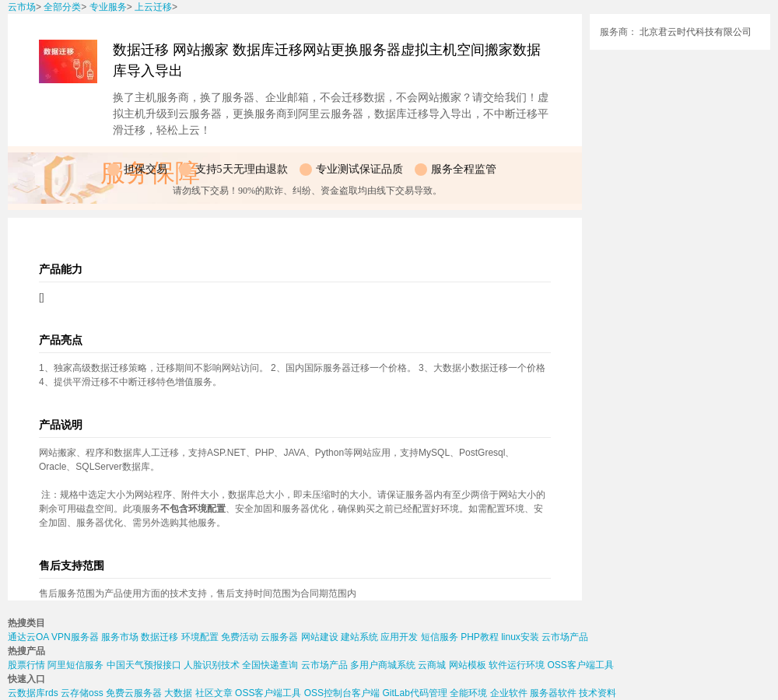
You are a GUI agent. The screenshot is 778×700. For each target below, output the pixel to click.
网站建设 (320, 637)
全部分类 (62, 7)
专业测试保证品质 (359, 169)
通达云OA (28, 637)
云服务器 (279, 637)
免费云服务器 (134, 693)
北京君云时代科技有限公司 (696, 32)
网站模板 (468, 665)
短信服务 (440, 637)
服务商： (619, 32)
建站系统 (359, 637)
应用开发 (399, 637)
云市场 (22, 7)
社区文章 (214, 693)
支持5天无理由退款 (242, 169)
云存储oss (82, 693)
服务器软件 (553, 693)
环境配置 (200, 637)
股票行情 (26, 665)
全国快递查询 (270, 665)
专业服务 (108, 7)
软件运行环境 (517, 665)
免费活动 (240, 637)
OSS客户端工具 (580, 665)
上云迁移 (153, 7)
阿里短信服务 (75, 665)
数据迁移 (159, 637)
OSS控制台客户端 (342, 693)
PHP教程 (480, 637)
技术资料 (598, 693)
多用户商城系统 (383, 665)
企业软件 (509, 693)
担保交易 (145, 169)
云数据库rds (33, 693)
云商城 (432, 665)
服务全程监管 (464, 169)
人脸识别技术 (212, 665)
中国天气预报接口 (144, 665)
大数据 (178, 693)
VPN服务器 (75, 637)
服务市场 (120, 637)
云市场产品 (565, 637)
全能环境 (468, 693)
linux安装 (520, 637)
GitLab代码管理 (414, 693)
